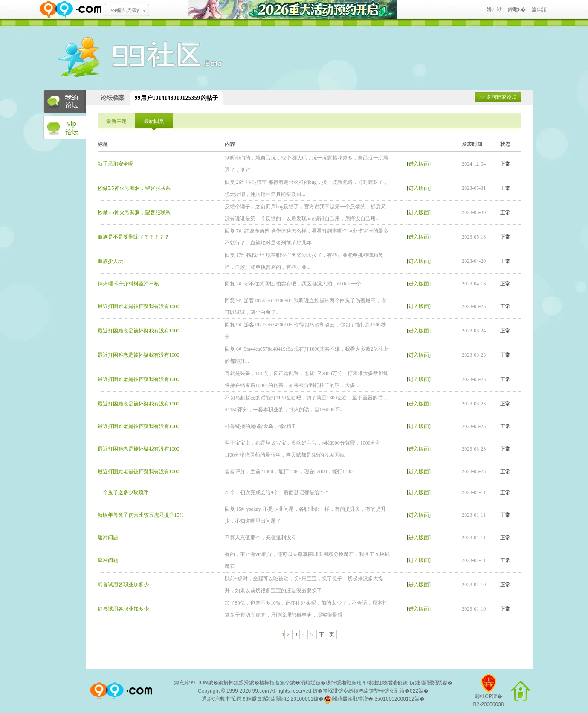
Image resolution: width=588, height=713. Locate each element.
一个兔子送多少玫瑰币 (123, 492)
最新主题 (116, 121)
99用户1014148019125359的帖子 (177, 98)
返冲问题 (108, 538)
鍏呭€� (517, 9)
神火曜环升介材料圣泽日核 (128, 284)
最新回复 (154, 121)
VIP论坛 (65, 128)
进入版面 (419, 164)
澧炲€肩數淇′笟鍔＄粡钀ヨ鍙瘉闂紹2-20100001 (258, 699)
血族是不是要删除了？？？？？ (133, 237)
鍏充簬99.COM (191, 683)
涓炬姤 (308, 683)
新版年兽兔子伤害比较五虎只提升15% (141, 515)
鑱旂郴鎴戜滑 (234, 683)
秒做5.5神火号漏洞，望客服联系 (134, 188)
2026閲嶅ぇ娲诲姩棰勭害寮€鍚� (292, 10)
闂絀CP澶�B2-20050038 (488, 694)
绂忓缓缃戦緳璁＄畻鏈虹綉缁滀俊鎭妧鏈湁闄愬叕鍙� (389, 683)
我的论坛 (65, 102)
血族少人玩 (110, 261)
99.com (261, 691)
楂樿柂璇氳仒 (275, 683)
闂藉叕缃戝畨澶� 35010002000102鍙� (374, 699)
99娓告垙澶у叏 (125, 13)
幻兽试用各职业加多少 (123, 585)
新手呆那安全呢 (116, 164)
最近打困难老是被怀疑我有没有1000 (139, 306)
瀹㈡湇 (539, 9)
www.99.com (70, 10)
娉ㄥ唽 (494, 9)
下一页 (327, 634)
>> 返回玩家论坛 (498, 97)
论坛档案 (113, 98)
